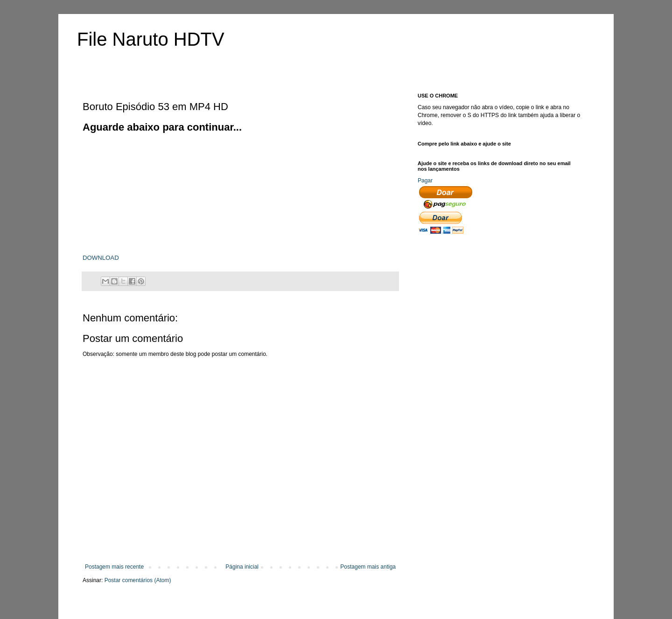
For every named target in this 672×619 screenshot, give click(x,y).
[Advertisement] (153, 193)
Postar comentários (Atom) (138, 580)
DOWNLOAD (101, 258)
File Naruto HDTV (151, 39)
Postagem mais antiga (368, 567)
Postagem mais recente (114, 567)
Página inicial (242, 567)
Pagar (425, 181)
